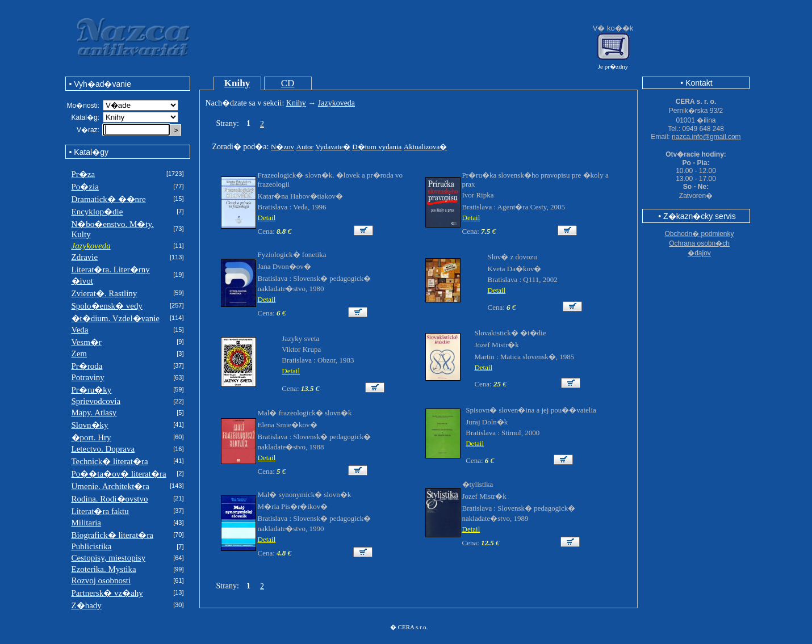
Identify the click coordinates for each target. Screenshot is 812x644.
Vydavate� (332, 147)
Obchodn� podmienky (699, 234)
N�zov (282, 147)
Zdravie (85, 257)
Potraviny (88, 377)
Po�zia (85, 187)
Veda (80, 330)
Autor (305, 147)
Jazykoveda (336, 103)
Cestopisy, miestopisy (109, 558)
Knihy (237, 83)
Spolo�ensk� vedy (107, 306)
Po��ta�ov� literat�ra (119, 474)
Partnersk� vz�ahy (107, 593)
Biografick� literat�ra (113, 535)
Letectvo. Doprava (103, 449)
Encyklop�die (97, 212)
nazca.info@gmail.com (706, 137)
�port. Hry (91, 437)
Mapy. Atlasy (94, 413)
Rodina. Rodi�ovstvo (110, 499)
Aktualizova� (426, 147)
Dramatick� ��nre (109, 199)
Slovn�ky (90, 425)
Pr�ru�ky (92, 390)
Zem (79, 353)
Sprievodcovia (96, 401)
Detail (267, 218)
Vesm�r (87, 342)
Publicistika (92, 546)
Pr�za (83, 174)
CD (288, 83)
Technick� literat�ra (110, 461)
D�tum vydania (377, 147)
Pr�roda (87, 366)
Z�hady (87, 605)
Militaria (87, 523)
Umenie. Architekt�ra (110, 486)
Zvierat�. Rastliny (104, 293)
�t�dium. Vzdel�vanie (116, 318)
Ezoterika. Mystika (104, 569)
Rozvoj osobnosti (101, 580)
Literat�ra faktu (100, 511)
